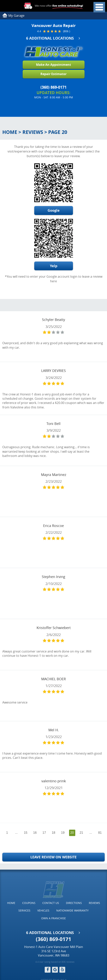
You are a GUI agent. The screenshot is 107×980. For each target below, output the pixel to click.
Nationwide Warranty (72, 910)
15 (26, 833)
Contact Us (51, 903)
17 (44, 833)
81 (100, 833)
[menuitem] (11, 903)
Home (10, 132)
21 (81, 833)
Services (24, 910)
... (16, 833)
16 (35, 833)
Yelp (54, 266)
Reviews (33, 132)
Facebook (48, 970)
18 (54, 833)
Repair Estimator (53, 74)
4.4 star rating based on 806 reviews (55, 962)
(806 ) (67, 31)
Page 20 (58, 132)
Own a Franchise (53, 918)
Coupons (29, 903)
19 (63, 833)
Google (54, 210)
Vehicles (43, 910)
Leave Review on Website (53, 857)
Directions (74, 903)
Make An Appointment (53, 65)
